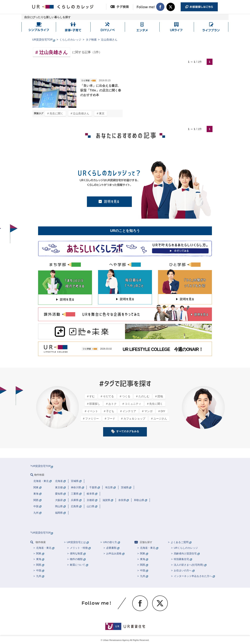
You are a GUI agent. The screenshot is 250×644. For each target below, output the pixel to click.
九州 (39, 576)
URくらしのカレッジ (186, 548)
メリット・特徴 (79, 548)
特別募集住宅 (181, 559)
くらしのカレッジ (70, 40)
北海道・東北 (44, 548)
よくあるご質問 (180, 542)
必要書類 (111, 548)
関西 (39, 565)
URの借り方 (110, 542)
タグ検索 (91, 40)
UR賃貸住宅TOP (42, 40)
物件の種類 (76, 559)
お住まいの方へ (183, 570)
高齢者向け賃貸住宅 (185, 553)
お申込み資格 (114, 553)
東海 (39, 559)
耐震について (78, 565)
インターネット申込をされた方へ (193, 576)
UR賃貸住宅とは (76, 542)
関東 (39, 553)
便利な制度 (76, 553)
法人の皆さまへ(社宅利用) (189, 565)
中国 (39, 570)
